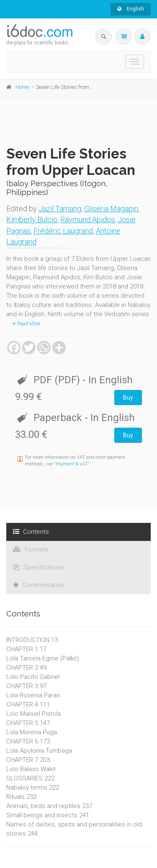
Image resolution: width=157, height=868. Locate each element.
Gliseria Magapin (111, 209)
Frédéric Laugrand (63, 231)
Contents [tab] (31, 532)
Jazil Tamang (60, 209)
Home (22, 87)
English (131, 9)
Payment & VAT (72, 464)
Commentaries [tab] (39, 585)
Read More (26, 324)
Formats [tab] (31, 549)
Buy (128, 398)
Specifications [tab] (39, 567)
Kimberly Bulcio (32, 220)
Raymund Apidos (88, 220)
